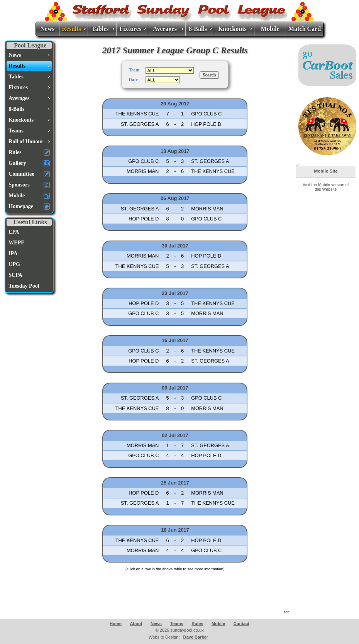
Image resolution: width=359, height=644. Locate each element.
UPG (14, 264)
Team (134, 70)
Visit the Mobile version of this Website (326, 187)
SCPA (15, 275)
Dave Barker (196, 637)
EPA (14, 232)
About (136, 624)
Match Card (305, 29)
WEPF (16, 243)
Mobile (270, 29)
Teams (176, 624)
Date (133, 80)
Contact (241, 624)
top (286, 612)
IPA (13, 253)
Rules (197, 624)
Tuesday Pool (24, 286)
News (47, 29)
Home (116, 624)
